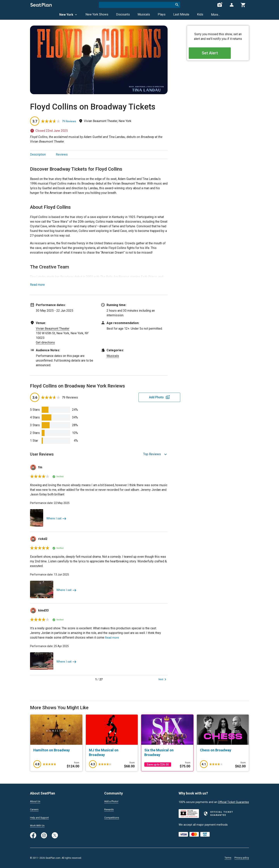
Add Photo (137, 397)
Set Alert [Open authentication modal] (218, 54)
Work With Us (38, 825)
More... (215, 15)
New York (68, 15)
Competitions (113, 817)
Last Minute (181, 14)
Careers (35, 809)
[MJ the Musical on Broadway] (112, 753)
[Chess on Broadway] (223, 750)
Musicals (144, 14)
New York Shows (97, 14)
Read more (37, 285)
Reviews (62, 154)
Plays (162, 14)
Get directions (45, 342)
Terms (228, 858)
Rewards (110, 809)
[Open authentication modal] (232, 5)
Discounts (123, 14)
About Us (36, 801)
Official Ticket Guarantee (233, 801)
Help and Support (41, 817)
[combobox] (139, 5)
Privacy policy (242, 858)
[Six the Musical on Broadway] (167, 753)
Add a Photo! (112, 801)
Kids (200, 14)
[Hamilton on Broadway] (56, 750)
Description (38, 154)
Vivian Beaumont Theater (53, 329)
